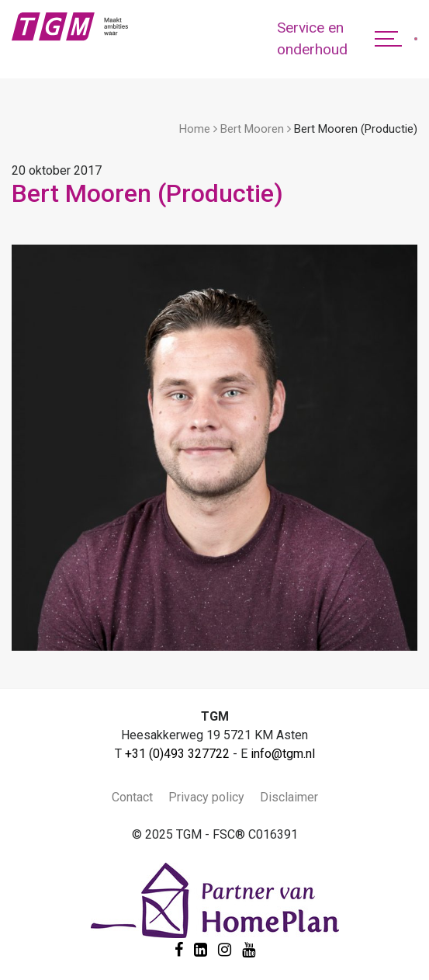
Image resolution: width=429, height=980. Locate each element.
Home (195, 129)
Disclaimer (289, 797)
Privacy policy (206, 797)
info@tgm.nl (283, 754)
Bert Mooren (252, 129)
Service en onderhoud (312, 39)
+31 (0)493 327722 (177, 754)
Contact (132, 797)
